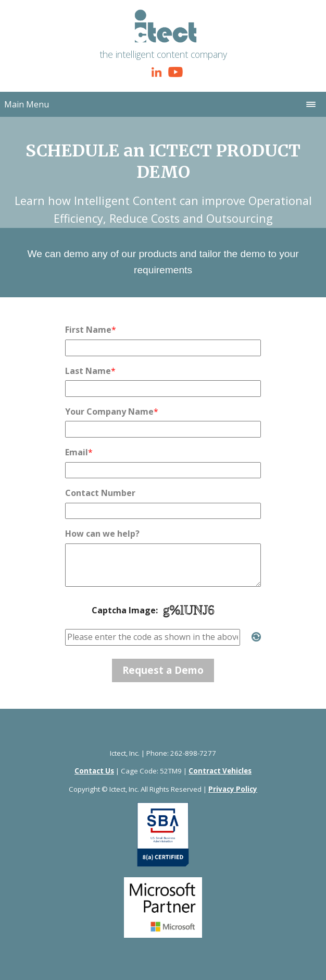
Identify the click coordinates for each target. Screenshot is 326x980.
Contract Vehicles (220, 771)
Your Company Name (109, 412)
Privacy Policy (233, 789)
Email (77, 452)
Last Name (88, 371)
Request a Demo (163, 670)
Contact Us (94, 771)
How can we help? (102, 534)
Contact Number (100, 493)
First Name (88, 330)
